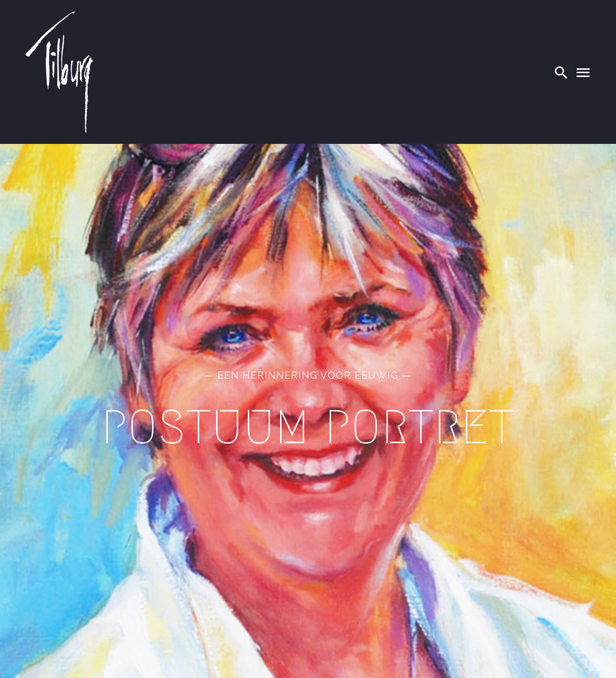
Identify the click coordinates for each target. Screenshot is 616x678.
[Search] (561, 72)
